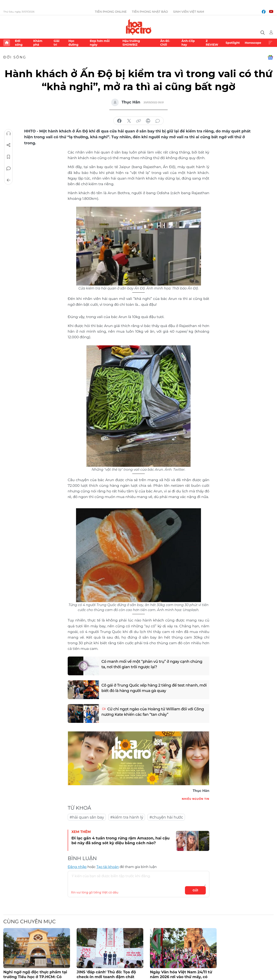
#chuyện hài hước (166, 817)
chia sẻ (119, 121)
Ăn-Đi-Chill (165, 43)
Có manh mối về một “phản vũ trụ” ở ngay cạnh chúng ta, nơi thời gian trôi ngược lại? (152, 664)
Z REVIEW (212, 43)
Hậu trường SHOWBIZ (131, 43)
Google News (270, 57)
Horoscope (253, 43)
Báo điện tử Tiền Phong (139, 27)
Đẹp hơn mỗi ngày (100, 43)
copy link (138, 121)
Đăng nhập (77, 867)
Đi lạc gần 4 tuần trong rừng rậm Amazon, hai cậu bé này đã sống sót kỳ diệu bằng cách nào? (120, 841)
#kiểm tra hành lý (127, 817)
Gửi (195, 890)
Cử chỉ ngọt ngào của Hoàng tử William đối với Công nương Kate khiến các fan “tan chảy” (153, 712)
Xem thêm (270, 43)
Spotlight (233, 43)
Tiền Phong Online (111, 12)
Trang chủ (7, 43)
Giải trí (56, 43)
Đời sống (19, 43)
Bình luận (9, 169)
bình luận (158, 121)
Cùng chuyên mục (29, 922)
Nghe (9, 133)
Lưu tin (9, 157)
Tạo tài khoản (108, 867)
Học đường (73, 43)
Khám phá (38, 43)
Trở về (9, 180)
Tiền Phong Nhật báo (150, 12)
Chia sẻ (9, 145)
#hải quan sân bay (87, 817)
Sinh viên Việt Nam (189, 12)
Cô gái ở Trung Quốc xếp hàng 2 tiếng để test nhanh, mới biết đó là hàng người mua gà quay (154, 688)
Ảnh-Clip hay (188, 43)
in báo (148, 121)
